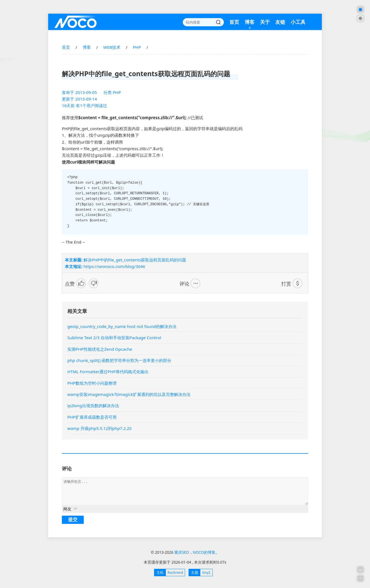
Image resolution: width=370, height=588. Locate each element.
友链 (280, 22)
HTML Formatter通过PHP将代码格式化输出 (108, 372)
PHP (137, 47)
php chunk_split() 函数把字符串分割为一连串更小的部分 (119, 360)
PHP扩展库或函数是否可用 (92, 417)
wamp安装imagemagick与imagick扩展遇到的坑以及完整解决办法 (129, 394)
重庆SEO (76, 22)
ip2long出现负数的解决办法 (93, 406)
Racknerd (169, 573)
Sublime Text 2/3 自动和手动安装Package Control (114, 338)
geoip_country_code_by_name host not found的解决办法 (122, 326)
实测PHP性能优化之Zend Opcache (100, 349)
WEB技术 (112, 47)
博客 (250, 22)
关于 (265, 22)
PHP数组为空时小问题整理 (92, 383)
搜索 (218, 22)
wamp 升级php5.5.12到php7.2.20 (99, 428)
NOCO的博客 (204, 552)
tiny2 (200, 573)
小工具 (298, 22)
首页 (234, 22)
